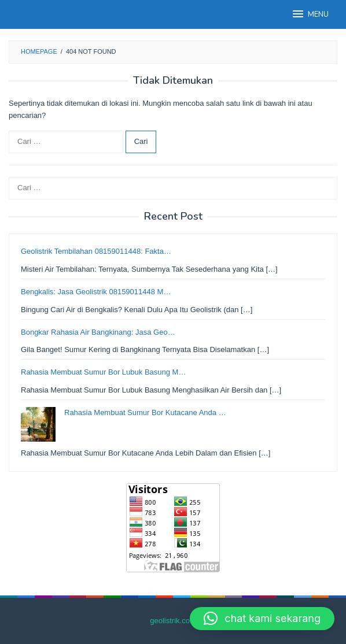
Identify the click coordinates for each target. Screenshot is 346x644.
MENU (310, 14)
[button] (262, 619)
